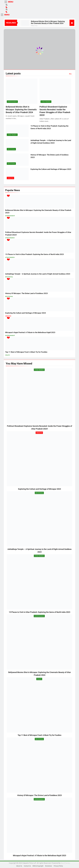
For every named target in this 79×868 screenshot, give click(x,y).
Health (8, 355)
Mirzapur (10, 178)
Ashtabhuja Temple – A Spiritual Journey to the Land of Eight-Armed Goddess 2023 (38, 274)
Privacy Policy (58, 866)
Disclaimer (49, 866)
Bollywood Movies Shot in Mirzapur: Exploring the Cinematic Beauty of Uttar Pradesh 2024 (48, 22)
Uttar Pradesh (46, 102)
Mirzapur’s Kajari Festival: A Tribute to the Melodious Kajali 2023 (30, 332)
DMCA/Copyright (38, 866)
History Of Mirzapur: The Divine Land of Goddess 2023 (26, 293)
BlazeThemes (65, 863)
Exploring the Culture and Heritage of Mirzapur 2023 (51, 169)
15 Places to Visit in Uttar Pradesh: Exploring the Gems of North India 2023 (35, 254)
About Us (19, 866)
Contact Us (27, 866)
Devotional (11, 149)
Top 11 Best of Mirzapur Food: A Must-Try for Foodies (26, 352)
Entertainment (12, 102)
